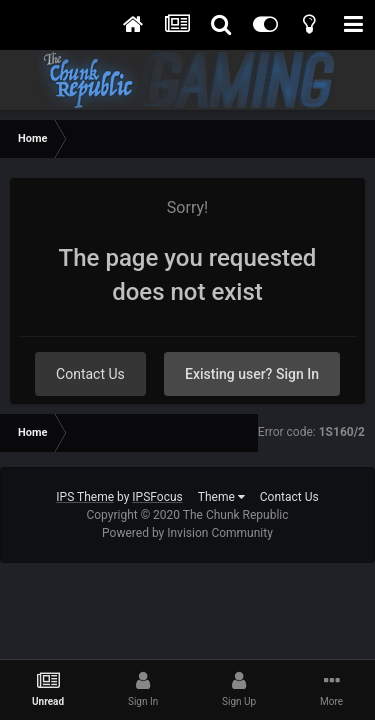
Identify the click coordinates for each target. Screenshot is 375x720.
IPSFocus (157, 497)
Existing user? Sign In (252, 374)
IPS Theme (85, 497)
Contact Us (90, 374)
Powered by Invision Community (187, 533)
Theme (221, 497)
